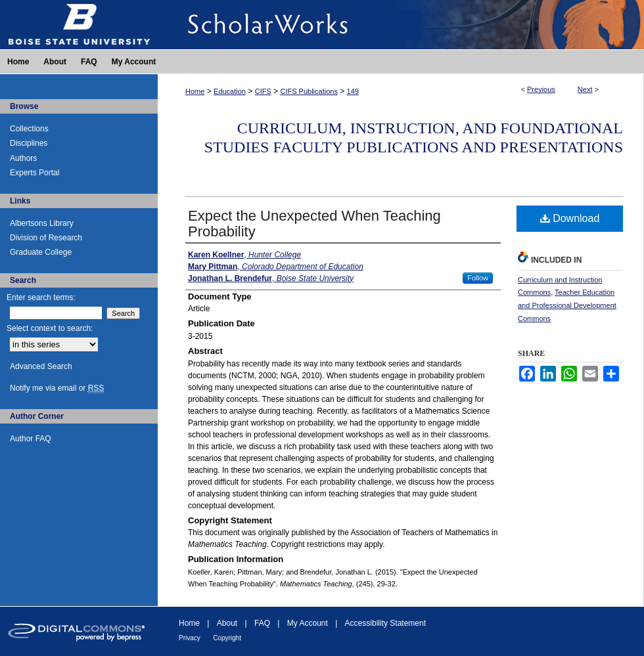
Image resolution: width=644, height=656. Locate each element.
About (227, 623)
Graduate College (41, 252)
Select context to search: (50, 328)
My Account (308, 623)
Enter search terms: (41, 297)
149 (353, 91)
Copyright (227, 638)
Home (195, 91)
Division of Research (46, 238)
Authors (23, 158)
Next (585, 89)
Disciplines (29, 143)
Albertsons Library (42, 223)
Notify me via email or (57, 388)
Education (230, 91)
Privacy (190, 638)
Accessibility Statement (385, 623)
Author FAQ (31, 439)
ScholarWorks (401, 25)
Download (570, 218)
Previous (541, 89)
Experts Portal (34, 173)
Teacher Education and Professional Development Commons (567, 305)
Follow (478, 278)
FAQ (262, 623)
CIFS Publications (309, 91)
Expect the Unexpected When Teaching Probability (314, 224)
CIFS (263, 91)
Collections (29, 129)
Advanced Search (41, 366)
